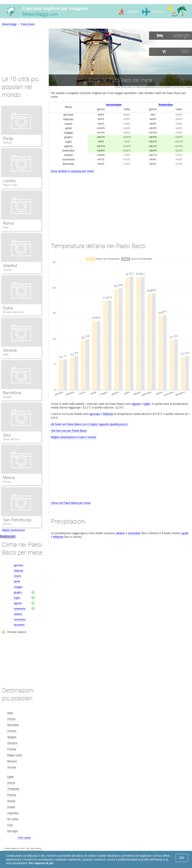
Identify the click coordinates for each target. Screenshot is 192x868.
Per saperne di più (41, 863)
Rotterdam (166, 105)
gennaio (95, 414)
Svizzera (12, 743)
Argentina (13, 813)
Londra (9, 181)
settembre (20, 609)
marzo (18, 576)
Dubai (8, 308)
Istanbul (10, 266)
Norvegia (13, 831)
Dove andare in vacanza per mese (72, 171)
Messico (12, 761)
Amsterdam (114, 105)
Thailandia (13, 789)
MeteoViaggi (9, 24)
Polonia (12, 795)
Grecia (11, 783)
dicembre (19, 625)
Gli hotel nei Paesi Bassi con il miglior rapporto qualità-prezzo (89, 424)
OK (182, 858)
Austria (11, 719)
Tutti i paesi (24, 838)
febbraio (108, 414)
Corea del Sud (11, 439)
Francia (7, 143)
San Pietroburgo (17, 520)
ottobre (120, 533)
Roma (8, 223)
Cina (10, 825)
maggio (18, 587)
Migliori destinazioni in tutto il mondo (74, 437)
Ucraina (12, 731)
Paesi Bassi (28, 24)
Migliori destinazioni (13, 530)
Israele (11, 807)
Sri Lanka (13, 819)
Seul (7, 435)
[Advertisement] (120, 204)
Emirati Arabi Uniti (13, 312)
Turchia (7, 270)
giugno (18, 592)
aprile (185, 533)
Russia (7, 482)
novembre (134, 533)
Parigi (8, 138)
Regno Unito (10, 185)
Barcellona (12, 393)
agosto (136, 404)
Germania (13, 725)
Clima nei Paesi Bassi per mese (71, 503)
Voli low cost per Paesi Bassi (69, 431)
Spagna (7, 397)
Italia (6, 227)
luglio (147, 404)
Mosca (9, 477)
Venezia (10, 350)
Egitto (11, 777)
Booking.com (8, 536)
